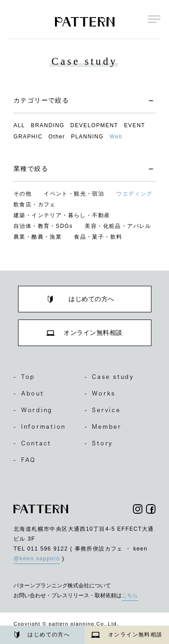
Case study (110, 377)
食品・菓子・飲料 (98, 237)
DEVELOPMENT (94, 125)
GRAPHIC (28, 137)
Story (99, 443)
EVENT (135, 125)
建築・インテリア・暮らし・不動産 (62, 215)
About (29, 393)
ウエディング (134, 194)
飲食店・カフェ (35, 204)
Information (40, 426)
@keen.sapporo (37, 559)
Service (103, 410)
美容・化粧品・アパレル (118, 226)
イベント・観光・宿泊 (74, 194)
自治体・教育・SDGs (43, 226)
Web (116, 137)
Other (57, 137)
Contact (32, 443)
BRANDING (48, 125)
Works (100, 393)
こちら (130, 595)
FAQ (25, 460)
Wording (33, 410)
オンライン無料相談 (127, 635)
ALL (19, 125)
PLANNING (88, 137)
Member (103, 426)
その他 (23, 194)
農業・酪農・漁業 (38, 237)
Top (24, 377)
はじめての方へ (42, 635)
